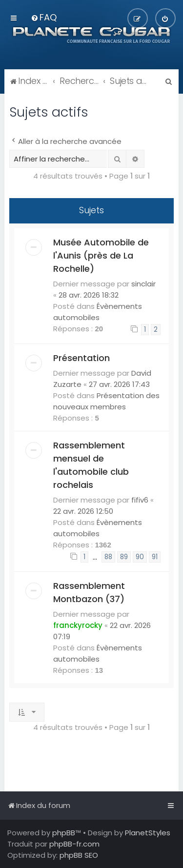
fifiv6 (140, 500)
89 (124, 557)
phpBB (64, 833)
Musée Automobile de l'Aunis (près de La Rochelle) (101, 255)
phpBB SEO (79, 855)
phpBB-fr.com (74, 844)
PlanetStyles (148, 833)
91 (155, 557)
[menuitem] (44, 17)
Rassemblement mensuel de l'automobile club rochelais (91, 465)
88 (108, 557)
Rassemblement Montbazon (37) (89, 592)
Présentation (81, 358)
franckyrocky (78, 625)
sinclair (143, 284)
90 (140, 557)
